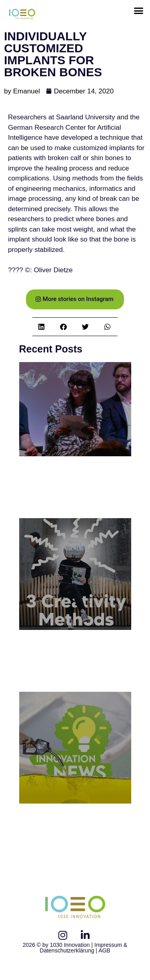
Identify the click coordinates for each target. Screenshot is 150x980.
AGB (104, 950)
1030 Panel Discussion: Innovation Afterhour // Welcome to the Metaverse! (74, 488)
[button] (139, 11)
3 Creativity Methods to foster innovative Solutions (67, 662)
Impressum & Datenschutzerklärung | (83, 948)
